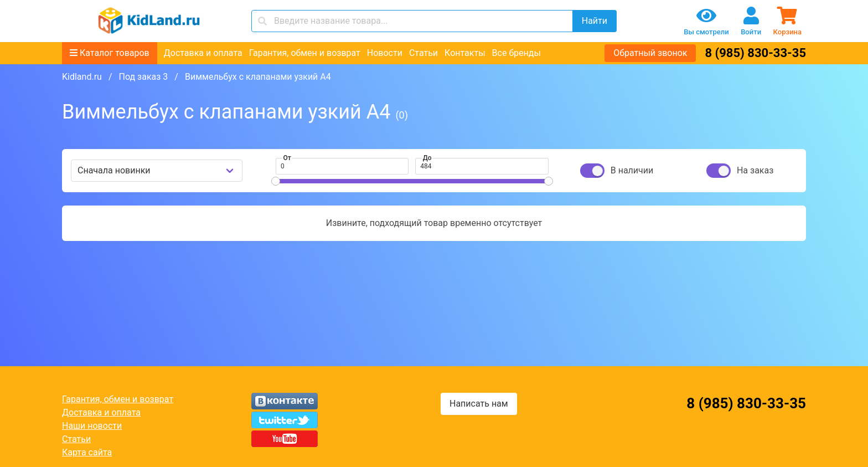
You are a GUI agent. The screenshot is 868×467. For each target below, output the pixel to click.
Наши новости (92, 426)
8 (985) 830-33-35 (755, 53)
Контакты (465, 53)
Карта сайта (87, 452)
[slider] (276, 181)
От (287, 158)
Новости (385, 53)
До (427, 158)
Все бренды (516, 53)
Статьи (423, 53)
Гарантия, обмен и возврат (305, 53)
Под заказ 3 (143, 77)
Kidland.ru (82, 77)
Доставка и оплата (203, 53)
